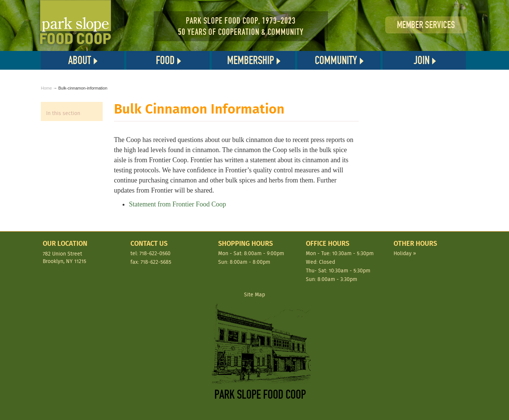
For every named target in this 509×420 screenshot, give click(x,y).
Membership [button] (251, 60)
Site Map (254, 295)
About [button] (80, 60)
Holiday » (405, 253)
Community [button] (336, 60)
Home (46, 88)
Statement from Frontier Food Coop (177, 204)
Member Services (426, 25)
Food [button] (165, 60)
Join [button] (422, 60)
